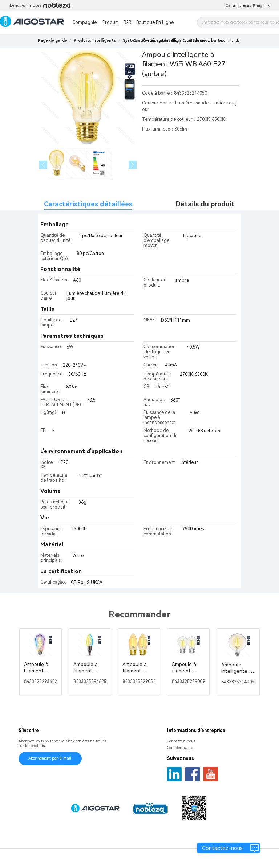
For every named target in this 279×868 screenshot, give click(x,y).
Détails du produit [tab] (205, 204)
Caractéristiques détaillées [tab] (88, 204)
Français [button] (262, 6)
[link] (95, 40)
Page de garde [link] (52, 40)
